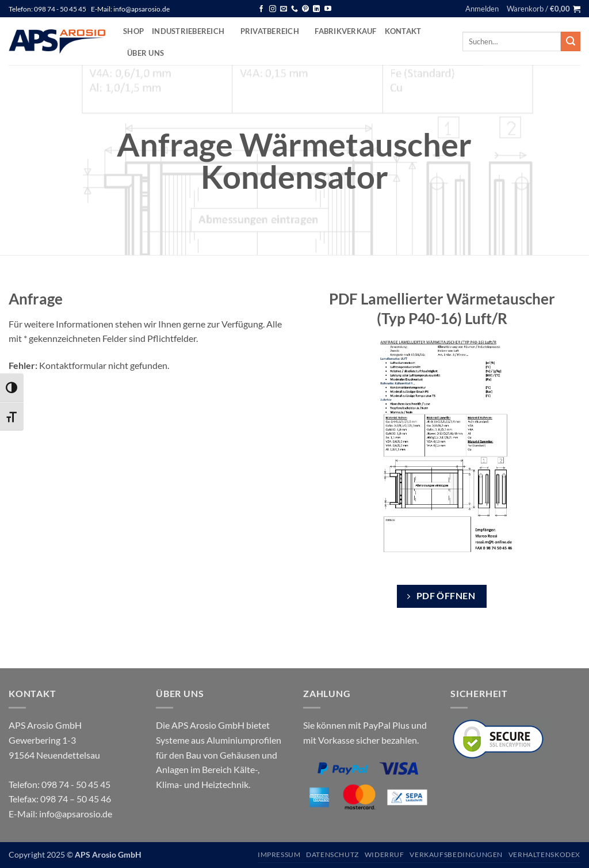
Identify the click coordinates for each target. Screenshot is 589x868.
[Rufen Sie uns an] (294, 9)
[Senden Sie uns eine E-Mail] (284, 9)
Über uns (146, 53)
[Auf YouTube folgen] (328, 9)
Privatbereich (274, 31)
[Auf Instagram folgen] (273, 9)
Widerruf (385, 854)
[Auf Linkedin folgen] (316, 9)
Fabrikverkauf (345, 31)
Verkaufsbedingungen (456, 854)
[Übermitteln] (571, 41)
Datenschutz (332, 854)
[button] (482, 9)
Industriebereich (192, 31)
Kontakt (403, 31)
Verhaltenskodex (544, 854)
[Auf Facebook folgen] (261, 9)
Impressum (279, 854)
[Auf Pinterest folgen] (305, 9)
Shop (133, 31)
